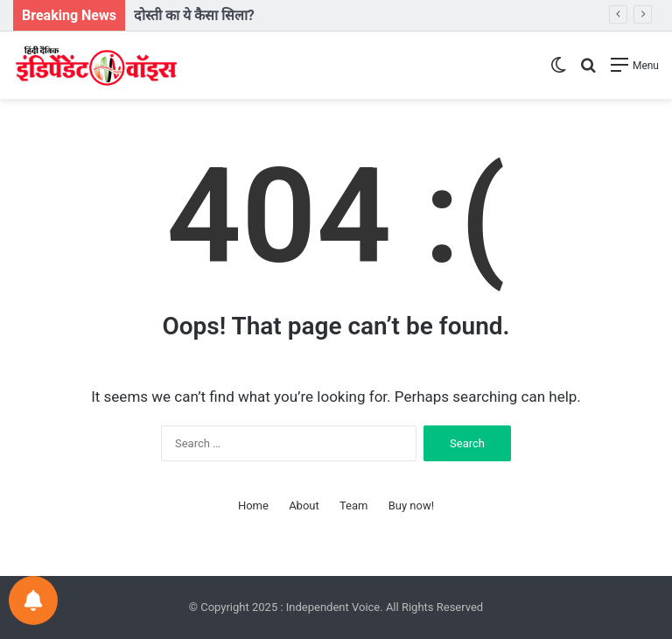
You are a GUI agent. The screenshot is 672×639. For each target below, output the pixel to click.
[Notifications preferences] (33, 600)
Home (253, 506)
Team (354, 506)
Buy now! (411, 506)
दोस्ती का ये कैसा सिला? (194, 15)
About (304, 506)
